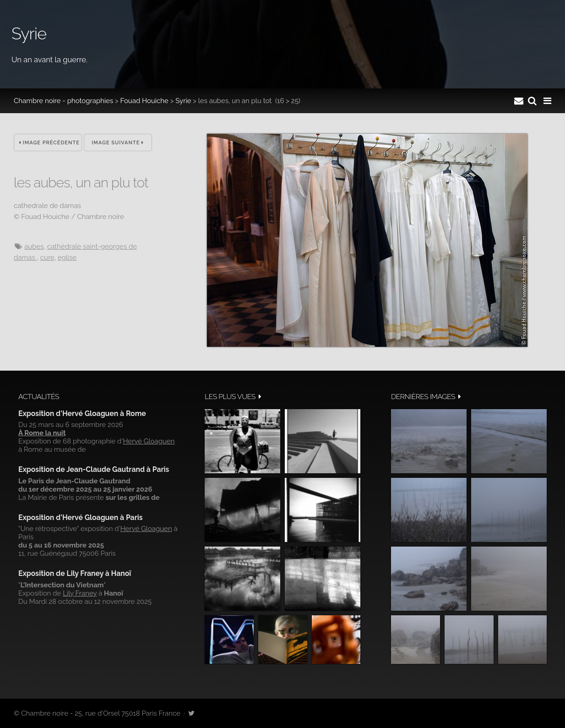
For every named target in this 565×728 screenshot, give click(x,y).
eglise (67, 257)
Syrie (183, 101)
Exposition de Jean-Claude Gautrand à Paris (94, 469)
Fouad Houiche (144, 101)
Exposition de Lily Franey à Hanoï (75, 573)
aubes (34, 246)
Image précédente (49, 143)
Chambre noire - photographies (63, 101)
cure (47, 257)
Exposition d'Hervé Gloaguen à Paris (81, 517)
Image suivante (118, 143)
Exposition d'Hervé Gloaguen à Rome (82, 413)
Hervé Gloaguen (149, 441)
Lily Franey (80, 593)
